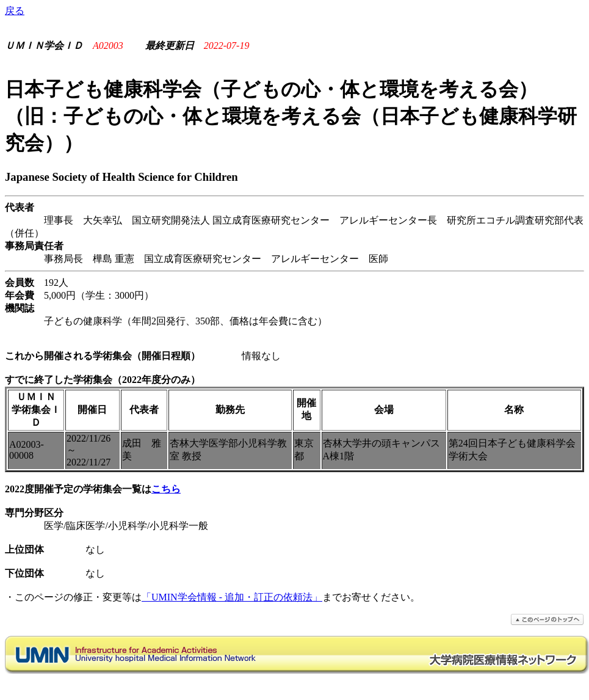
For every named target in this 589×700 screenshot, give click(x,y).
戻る (15, 11)
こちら (166, 489)
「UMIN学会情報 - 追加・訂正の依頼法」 (232, 597)
